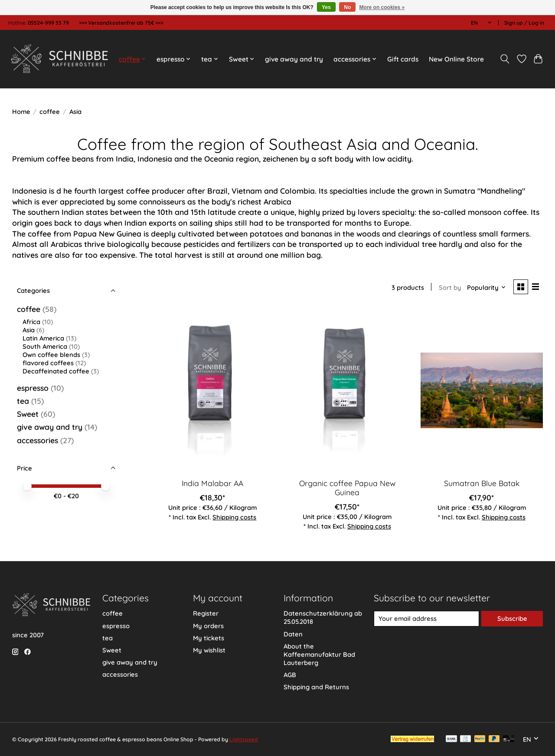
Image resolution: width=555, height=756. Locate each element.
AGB (290, 675)
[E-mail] (426, 619)
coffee (50, 112)
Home (21, 112)
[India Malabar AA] (213, 390)
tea (23, 401)
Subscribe (512, 618)
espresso (33, 388)
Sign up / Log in (524, 23)
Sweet (28, 414)
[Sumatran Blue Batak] (482, 390)
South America (45, 346)
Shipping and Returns (316, 687)
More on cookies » (382, 7)
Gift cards (403, 59)
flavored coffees (48, 363)
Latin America (43, 338)
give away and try (294, 59)
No (347, 7)
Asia (29, 330)
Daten (293, 634)
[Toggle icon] (504, 59)
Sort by (450, 287)
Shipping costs (234, 517)
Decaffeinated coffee (56, 371)
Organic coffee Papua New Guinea (347, 488)
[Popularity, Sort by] (486, 287)
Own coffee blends (51, 355)
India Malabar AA (212, 483)
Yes (326, 7)
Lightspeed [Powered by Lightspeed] (244, 739)
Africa (31, 322)
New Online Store (456, 59)
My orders (208, 626)
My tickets (209, 638)
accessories (38, 440)
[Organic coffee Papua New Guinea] (347, 390)
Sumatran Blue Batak (482, 483)
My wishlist (209, 650)
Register (206, 613)
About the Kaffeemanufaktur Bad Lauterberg (319, 654)
